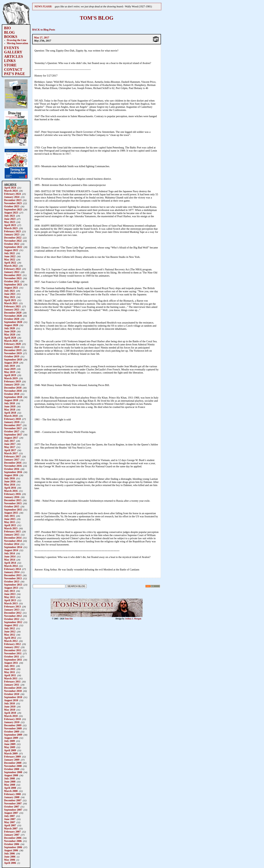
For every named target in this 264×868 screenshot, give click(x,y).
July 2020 (9, 328)
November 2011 (13, 653)
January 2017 (12, 460)
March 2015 (11, 528)
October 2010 (12, 694)
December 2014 (13, 538)
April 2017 (10, 450)
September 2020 (13, 322)
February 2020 (12, 344)
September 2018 (13, 397)
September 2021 (13, 284)
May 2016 (10, 485)
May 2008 (10, 785)
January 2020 (12, 347)
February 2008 (12, 794)
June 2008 (10, 782)
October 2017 (12, 431)
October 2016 (12, 469)
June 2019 (10, 369)
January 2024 (12, 197)
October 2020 (12, 319)
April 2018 (10, 413)
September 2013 (13, 585)
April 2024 (10, 188)
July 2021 (9, 291)
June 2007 (10, 819)
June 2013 (10, 594)
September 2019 (13, 360)
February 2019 (12, 381)
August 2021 (11, 288)
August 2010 (11, 700)
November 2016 (13, 466)
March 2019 (11, 378)
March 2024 (11, 191)
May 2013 (10, 597)
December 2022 (13, 238)
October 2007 (12, 807)
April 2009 (10, 750)
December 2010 (13, 688)
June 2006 (10, 857)
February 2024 (12, 194)
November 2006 (13, 841)
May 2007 (10, 822)
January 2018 (12, 422)
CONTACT (13, 70)
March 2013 (11, 603)
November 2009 (13, 728)
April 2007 (10, 825)
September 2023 (13, 209)
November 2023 (13, 203)
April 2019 (10, 375)
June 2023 (10, 219)
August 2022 (11, 250)
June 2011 (10, 669)
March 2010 (11, 716)
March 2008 (11, 791)
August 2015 (11, 513)
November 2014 (13, 541)
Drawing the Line (17, 40)
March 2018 (11, 416)
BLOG (9, 32)
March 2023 (11, 228)
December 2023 (13, 200)
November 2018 (13, 391)
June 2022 (10, 256)
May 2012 (10, 635)
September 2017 (13, 435)
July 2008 (9, 778)
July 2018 (9, 403)
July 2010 (9, 703)
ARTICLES (13, 56)
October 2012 (12, 619)
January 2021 (12, 310)
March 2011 (11, 678)
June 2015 (10, 519)
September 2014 (13, 547)
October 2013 (12, 581)
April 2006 (10, 863)
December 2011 (13, 650)
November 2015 (13, 503)
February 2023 (12, 231)
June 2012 (10, 632)
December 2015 (13, 500)
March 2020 (11, 341)
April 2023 (10, 225)
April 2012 (10, 638)
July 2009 (9, 741)
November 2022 (13, 241)
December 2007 (13, 800)
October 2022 (12, 244)
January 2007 (12, 835)
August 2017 (11, 438)
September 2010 (13, 697)
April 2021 (10, 300)
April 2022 (10, 263)
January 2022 (12, 272)
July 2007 (9, 816)
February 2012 (12, 644)
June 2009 (10, 744)
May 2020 (10, 335)
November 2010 (13, 691)
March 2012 (11, 641)
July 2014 (9, 553)
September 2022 (13, 247)
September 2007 (13, 810)
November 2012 (13, 616)
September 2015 (13, 510)
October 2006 (12, 844)
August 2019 (11, 363)
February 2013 (12, 606)
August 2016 (11, 475)
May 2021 (10, 297)
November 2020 (13, 316)
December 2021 (13, 275)
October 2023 (12, 206)
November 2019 (13, 353)
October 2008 (12, 769)
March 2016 (11, 491)
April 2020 (10, 338)
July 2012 (9, 628)
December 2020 (13, 313)
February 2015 (12, 531)
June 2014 (10, 556)
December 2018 (13, 388)
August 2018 (11, 400)
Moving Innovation (17, 43)
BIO (7, 28)
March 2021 (11, 303)
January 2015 (12, 535)
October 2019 (12, 356)
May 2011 (10, 672)
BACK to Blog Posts (44, 30)
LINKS (10, 61)
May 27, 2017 (42, 38)
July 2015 (9, 516)
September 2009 (13, 735)
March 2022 (11, 266)
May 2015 (10, 522)
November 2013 (13, 578)
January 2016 (12, 497)
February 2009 (12, 757)
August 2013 (11, 588)
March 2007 (11, 828)
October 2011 (12, 657)
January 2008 (12, 797)
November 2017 (13, 428)
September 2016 (13, 472)
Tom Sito (69, 619)
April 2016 (10, 488)
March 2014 (11, 566)
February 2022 (12, 269)
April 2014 (10, 563)
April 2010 (10, 713)
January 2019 (12, 385)
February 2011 (12, 682)
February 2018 (12, 419)
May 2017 (10, 447)
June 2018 (10, 406)
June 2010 (10, 707)
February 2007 (12, 832)
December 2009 (13, 725)
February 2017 (12, 456)
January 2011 (12, 685)
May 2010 (10, 710)
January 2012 (12, 647)
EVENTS (11, 48)
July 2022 (9, 253)
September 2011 (13, 660)
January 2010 (12, 722)
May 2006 (10, 860)
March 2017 (11, 453)
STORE (10, 65)
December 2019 (13, 350)
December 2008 (13, 763)
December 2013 (13, 575)
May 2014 (10, 560)
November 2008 (13, 766)
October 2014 (12, 544)
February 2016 (12, 494)
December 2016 (13, 463)
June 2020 (10, 331)
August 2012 (11, 625)
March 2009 (11, 753)
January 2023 (12, 234)
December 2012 (13, 613)
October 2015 (12, 506)
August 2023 (11, 213)
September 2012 (13, 622)
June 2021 (10, 294)
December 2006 (13, 838)
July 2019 (9, 366)
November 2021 (13, 278)
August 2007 (11, 813)
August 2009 (11, 738)
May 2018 (10, 410)
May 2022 (10, 259)
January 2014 (12, 572)
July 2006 (9, 853)
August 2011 (11, 663)
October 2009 (12, 732)
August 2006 (11, 850)
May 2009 (10, 747)
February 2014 (12, 569)
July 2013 (9, 591)
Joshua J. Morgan (133, 619)
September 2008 (13, 772)
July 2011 (9, 666)
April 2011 (10, 675)
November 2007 (13, 803)
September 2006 (13, 847)
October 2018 (12, 394)
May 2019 (10, 372)
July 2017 (9, 441)
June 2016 (10, 481)
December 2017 (13, 425)
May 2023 (10, 222)
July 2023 (9, 216)
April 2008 (10, 788)
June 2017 (10, 444)
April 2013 (10, 600)
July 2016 (9, 478)
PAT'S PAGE (15, 74)
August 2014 (11, 550)
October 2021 (12, 281)
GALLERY (13, 52)
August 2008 (11, 775)
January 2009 (12, 760)
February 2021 (12, 306)
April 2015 (10, 525)
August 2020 (11, 325)
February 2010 (12, 719)
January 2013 (12, 610)
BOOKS (11, 37)
